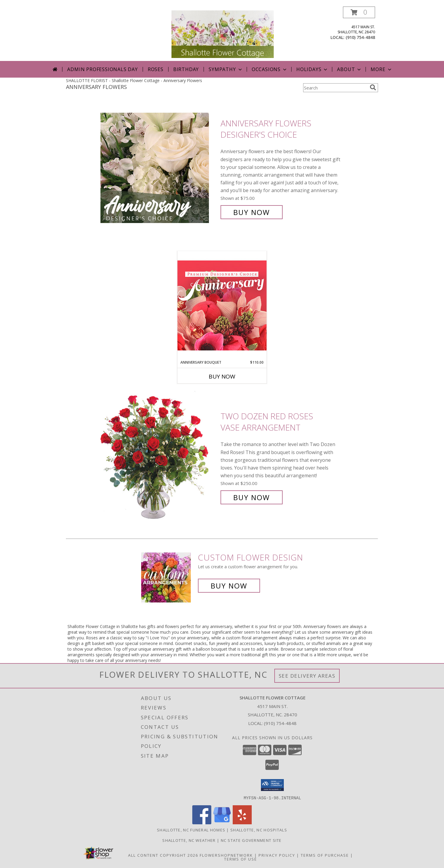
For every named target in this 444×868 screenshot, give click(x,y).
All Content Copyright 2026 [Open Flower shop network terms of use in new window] (163, 855)
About (349, 69)
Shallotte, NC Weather (189, 840)
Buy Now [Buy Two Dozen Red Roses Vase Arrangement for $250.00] (252, 497)
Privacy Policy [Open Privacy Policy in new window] (277, 855)
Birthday (186, 69)
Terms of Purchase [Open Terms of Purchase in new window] (325, 855)
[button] (359, 12)
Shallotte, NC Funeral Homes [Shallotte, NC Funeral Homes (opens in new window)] (191, 830)
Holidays (312, 69)
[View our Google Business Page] (222, 822)
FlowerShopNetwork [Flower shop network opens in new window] (226, 855)
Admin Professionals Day (102, 69)
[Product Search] (335, 88)
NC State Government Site (251, 840)
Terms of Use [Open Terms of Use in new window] (241, 859)
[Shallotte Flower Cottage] (223, 34)
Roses (156, 69)
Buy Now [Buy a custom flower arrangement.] (229, 586)
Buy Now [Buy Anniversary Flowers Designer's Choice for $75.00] (252, 212)
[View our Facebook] (202, 822)
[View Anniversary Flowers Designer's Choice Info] (159, 168)
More (381, 69)
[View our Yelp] (242, 822)
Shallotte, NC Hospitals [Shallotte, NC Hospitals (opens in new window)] (259, 830)
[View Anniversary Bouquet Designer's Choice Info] (222, 305)
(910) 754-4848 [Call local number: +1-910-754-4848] (360, 37)
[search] (373, 87)
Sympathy (226, 69)
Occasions (270, 69)
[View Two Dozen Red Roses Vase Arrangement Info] (159, 457)
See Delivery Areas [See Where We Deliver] (307, 676)
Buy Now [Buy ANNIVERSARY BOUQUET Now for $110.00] (222, 376)
